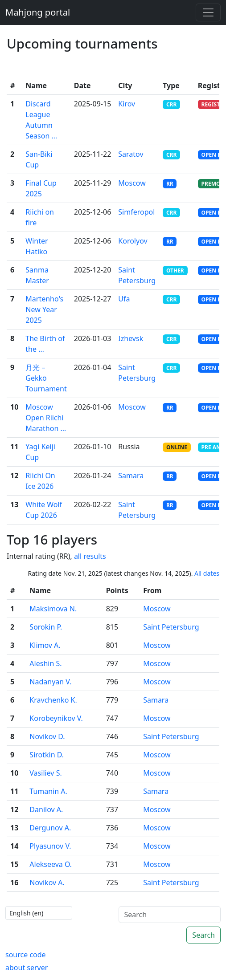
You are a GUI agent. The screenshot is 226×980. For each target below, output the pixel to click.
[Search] (170, 915)
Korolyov (133, 241)
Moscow (132, 183)
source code (26, 955)
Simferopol (136, 212)
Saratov (131, 154)
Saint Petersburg (171, 627)
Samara (131, 476)
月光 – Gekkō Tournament (46, 378)
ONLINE (177, 447)
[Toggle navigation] (208, 12)
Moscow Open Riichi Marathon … (46, 418)
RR (170, 184)
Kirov (127, 104)
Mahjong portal (38, 12)
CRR (171, 104)
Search (203, 935)
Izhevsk (131, 338)
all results (90, 556)
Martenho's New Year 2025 (44, 309)
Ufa (124, 299)
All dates (207, 573)
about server (27, 968)
